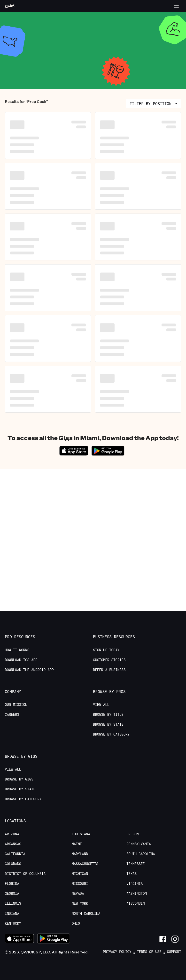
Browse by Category (111, 734)
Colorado (13, 864)
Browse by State (108, 724)
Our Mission (16, 705)
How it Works (17, 650)
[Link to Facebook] (163, 939)
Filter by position (154, 104)
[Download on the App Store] (74, 454)
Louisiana (81, 834)
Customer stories (109, 660)
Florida (12, 884)
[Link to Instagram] (175, 939)
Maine (77, 844)
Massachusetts (85, 864)
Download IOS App (21, 660)
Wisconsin (136, 903)
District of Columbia (25, 874)
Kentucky (13, 923)
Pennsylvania (139, 844)
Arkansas (13, 844)
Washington (137, 894)
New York (80, 903)
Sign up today (106, 650)
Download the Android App (29, 670)
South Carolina (141, 854)
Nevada (78, 894)
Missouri (80, 884)
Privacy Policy (117, 952)
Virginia (135, 884)
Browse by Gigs (19, 779)
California (15, 854)
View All (101, 705)
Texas (132, 874)
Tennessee (136, 864)
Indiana (12, 914)
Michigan (80, 874)
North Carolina (86, 914)
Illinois (13, 903)
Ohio (76, 923)
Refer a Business (109, 670)
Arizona (12, 834)
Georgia (12, 894)
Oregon (132, 834)
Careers (12, 715)
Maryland (80, 854)
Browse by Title (108, 715)
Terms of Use (149, 952)
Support (174, 952)
